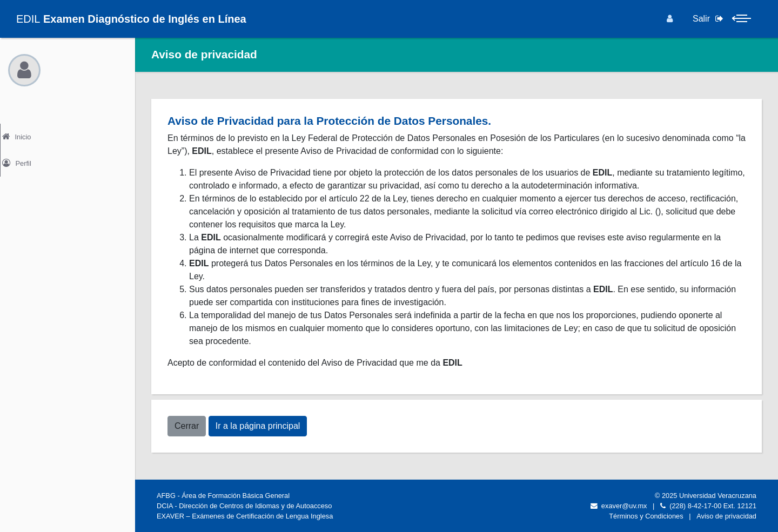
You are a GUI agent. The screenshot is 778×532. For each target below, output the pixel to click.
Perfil (26, 157)
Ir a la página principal (258, 426)
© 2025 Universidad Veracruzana (706, 496)
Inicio (26, 134)
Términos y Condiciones (646, 516)
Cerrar (187, 426)
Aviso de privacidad (726, 516)
